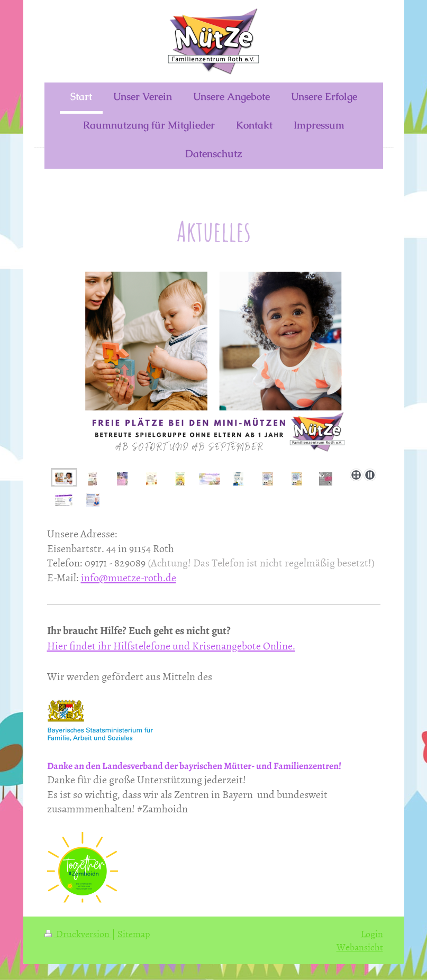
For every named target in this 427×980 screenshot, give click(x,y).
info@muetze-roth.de (129, 577)
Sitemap (134, 934)
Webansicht (360, 947)
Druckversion (78, 934)
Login (372, 934)
